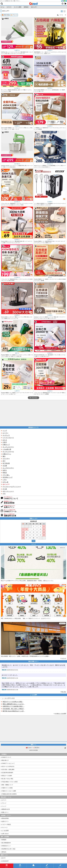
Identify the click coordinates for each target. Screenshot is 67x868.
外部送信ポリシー (6, 846)
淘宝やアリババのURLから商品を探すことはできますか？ (14, 702)
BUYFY (4, 858)
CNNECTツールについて (8, 763)
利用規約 (4, 840)
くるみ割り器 (7, 449)
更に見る (64, 692)
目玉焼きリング (8, 477)
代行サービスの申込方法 (8, 766)
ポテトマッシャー (8, 491)
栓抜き (5, 473)
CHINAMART (5, 861)
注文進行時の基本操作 (7, 773)
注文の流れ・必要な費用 (8, 770)
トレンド (4, 806)
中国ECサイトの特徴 (7, 788)
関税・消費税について (7, 785)
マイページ (5, 828)
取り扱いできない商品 (7, 779)
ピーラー (5, 433)
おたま (5, 440)
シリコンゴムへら (8, 438)
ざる (4, 494)
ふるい (5, 480)
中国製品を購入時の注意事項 (9, 794)
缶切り (5, 470)
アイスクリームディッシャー (12, 487)
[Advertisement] (33, 413)
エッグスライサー (8, 468)
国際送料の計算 (6, 809)
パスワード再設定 (6, 824)
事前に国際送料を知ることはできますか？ (14, 704)
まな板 (5, 466)
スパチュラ (6, 435)
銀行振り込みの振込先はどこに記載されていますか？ (14, 711)
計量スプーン (7, 454)
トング (5, 431)
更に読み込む (33, 398)
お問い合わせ (5, 834)
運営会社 (4, 852)
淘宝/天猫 (5, 15)
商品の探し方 (5, 760)
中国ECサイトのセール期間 (9, 791)
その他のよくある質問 (60, 714)
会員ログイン (5, 821)
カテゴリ (4, 800)
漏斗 (4, 456)
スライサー (6, 459)
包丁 (4, 461)
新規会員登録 (5, 818)
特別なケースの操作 (7, 776)
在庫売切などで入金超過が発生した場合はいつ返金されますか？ (14, 706)
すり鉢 (5, 489)
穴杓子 (5, 442)
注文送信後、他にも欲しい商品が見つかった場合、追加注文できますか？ (14, 709)
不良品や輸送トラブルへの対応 (10, 782)
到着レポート (5, 812)
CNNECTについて (6, 757)
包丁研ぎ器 (6, 463)
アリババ (14, 15)
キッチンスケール (8, 452)
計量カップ (6, 445)
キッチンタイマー (8, 447)
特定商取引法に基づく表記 (9, 849)
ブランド (4, 803)
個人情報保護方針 (6, 843)
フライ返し (6, 475)
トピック (64, 658)
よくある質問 (5, 831)
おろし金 (5, 482)
